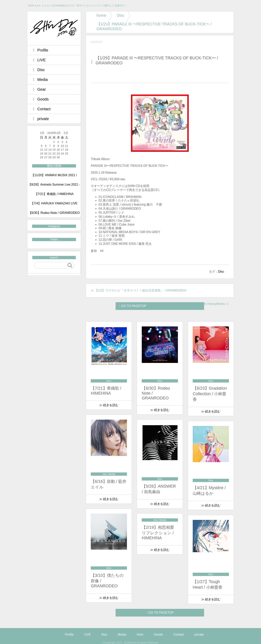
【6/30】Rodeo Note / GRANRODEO (54, 213)
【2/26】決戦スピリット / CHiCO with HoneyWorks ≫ (192, 304)
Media (43, 80)
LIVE (41, 60)
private (43, 119)
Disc (120, 15)
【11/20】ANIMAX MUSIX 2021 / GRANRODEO (54, 177)
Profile (43, 50)
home (101, 15)
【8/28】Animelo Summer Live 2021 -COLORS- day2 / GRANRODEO (54, 186)
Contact (44, 109)
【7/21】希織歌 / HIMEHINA (54, 194)
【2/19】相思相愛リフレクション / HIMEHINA (158, 533)
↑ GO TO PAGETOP (160, 613)
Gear (42, 89)
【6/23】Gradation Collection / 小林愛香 (210, 394)
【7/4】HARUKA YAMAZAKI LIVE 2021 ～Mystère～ (54, 205)
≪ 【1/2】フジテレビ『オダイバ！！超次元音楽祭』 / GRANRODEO (139, 290)
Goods (43, 99)
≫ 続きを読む (109, 405)
